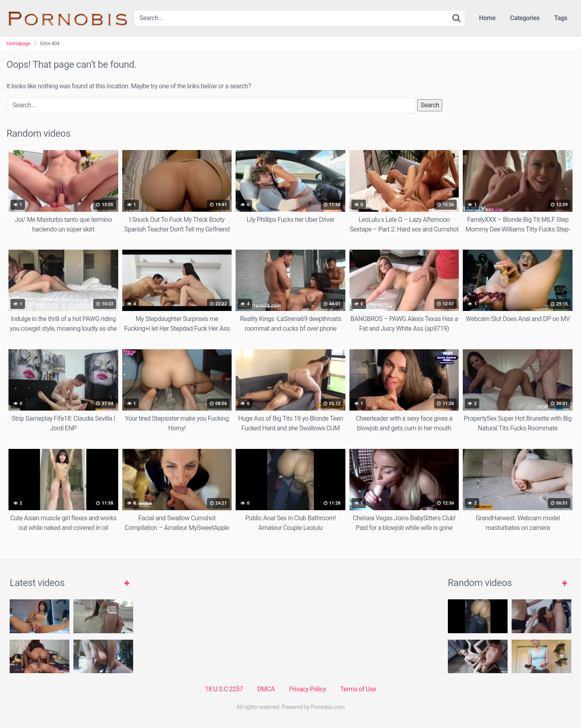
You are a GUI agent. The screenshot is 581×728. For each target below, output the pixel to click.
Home (487, 18)
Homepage (18, 43)
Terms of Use (358, 689)
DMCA (266, 689)
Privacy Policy (307, 689)
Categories (525, 18)
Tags (561, 18)
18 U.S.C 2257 (224, 689)
